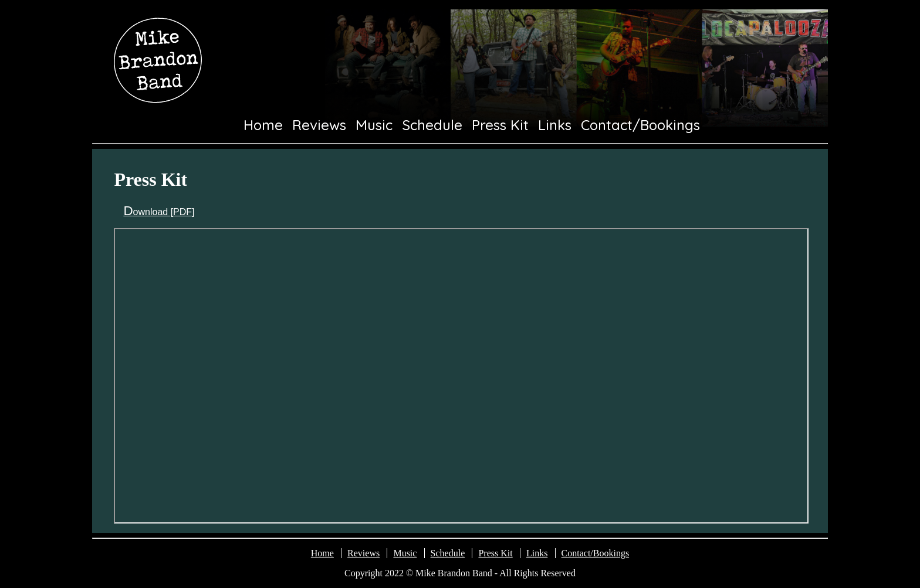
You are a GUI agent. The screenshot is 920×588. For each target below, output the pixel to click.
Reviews (319, 125)
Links (555, 125)
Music (374, 125)
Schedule (432, 125)
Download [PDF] (159, 212)
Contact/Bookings (640, 125)
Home (263, 125)
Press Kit (500, 125)
